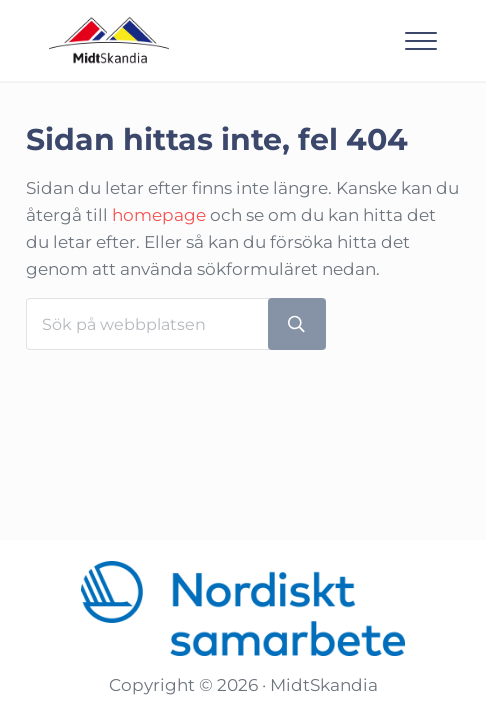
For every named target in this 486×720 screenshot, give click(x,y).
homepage (159, 215)
